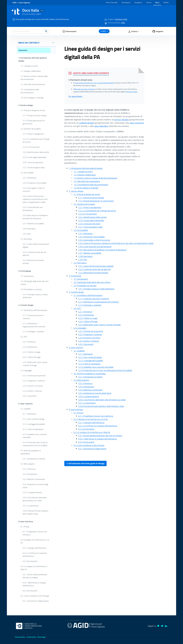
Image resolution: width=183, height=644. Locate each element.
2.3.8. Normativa (29, 229)
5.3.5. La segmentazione (32, 492)
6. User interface (26, 521)
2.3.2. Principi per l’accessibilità (35, 183)
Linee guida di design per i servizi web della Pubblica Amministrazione (42, 19)
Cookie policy (31, 637)
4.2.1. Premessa (29, 342)
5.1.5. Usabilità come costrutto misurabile (35, 436)
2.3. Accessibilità (27, 173)
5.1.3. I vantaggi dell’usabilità (34, 424)
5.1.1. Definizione (29, 414)
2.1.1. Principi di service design (34, 115)
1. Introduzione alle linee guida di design (33, 59)
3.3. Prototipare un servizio (31, 289)
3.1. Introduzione (27, 276)
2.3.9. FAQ (27, 234)
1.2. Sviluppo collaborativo (31, 71)
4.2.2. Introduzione (30, 347)
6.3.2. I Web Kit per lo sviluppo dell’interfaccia (34, 584)
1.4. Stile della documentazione (33, 84)
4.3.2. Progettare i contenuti (34, 381)
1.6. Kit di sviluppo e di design (32, 97)
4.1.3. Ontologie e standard (33, 331)
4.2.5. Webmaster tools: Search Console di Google (35, 364)
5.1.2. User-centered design (34, 419)
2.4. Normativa (26, 239)
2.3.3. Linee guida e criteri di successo (33, 190)
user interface (101, 126)
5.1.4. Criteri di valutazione (33, 429)
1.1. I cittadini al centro (29, 66)
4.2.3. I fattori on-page (31, 352)
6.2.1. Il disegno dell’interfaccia (34, 548)
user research (137, 123)
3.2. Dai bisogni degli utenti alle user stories (35, 283)
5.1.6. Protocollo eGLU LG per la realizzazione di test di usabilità (35, 444)
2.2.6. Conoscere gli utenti (33, 162)
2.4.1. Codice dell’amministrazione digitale (36, 246)
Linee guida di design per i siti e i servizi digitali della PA (94, 83)
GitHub (166, 2)
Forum (149, 2)
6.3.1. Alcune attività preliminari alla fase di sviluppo (35, 576)
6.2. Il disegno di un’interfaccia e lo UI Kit (35, 541)
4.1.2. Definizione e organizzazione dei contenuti (34, 325)
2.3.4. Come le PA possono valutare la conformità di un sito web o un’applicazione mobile (35, 199)
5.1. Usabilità (26, 409)
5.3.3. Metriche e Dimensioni (34, 479)
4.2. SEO (24, 337)
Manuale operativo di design (84, 89)
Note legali (42, 637)
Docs (157, 2)
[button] (69, 31)
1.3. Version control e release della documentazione (34, 78)
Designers (138, 2)
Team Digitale (24, 3)
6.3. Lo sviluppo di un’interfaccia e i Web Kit (34, 568)
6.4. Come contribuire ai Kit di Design (35, 596)
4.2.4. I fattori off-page (32, 357)
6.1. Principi (25, 526)
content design (86, 123)
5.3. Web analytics (28, 464)
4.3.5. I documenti (30, 396)
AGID (14, 3)
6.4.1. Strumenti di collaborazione (36, 601)
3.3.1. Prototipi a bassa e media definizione (35, 296)
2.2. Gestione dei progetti (31, 129)
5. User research (26, 404)
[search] (46, 31)
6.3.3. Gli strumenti (30, 591)
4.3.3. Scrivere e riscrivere (33, 386)
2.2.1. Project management (33, 134)
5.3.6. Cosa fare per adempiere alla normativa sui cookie (35, 499)
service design (121, 120)
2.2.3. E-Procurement (31, 147)
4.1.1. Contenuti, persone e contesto (33, 317)
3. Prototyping (25, 271)
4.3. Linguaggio (26, 370)
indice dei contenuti (36, 43)
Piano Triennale (112, 2)
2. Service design (26, 105)
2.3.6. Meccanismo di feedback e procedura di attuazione (35, 217)
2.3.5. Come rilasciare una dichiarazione (33, 209)
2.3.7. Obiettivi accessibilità (33, 224)
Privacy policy (20, 637)
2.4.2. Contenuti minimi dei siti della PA (34, 254)
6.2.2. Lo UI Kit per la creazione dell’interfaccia (35, 555)
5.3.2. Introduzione (30, 474)
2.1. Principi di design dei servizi (33, 110)
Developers (126, 2)
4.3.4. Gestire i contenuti (32, 391)
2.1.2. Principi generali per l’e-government (34, 122)
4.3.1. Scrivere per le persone (34, 376)
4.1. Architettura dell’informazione (34, 310)
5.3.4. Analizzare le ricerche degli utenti (35, 486)
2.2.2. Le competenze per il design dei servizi (36, 140)
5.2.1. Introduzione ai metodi (34, 459)
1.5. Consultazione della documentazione (30, 91)
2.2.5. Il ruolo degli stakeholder (34, 157)
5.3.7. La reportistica (31, 506)
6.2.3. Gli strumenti (30, 561)
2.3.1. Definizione (29, 178)
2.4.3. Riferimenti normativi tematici (33, 262)
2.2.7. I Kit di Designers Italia (34, 167)
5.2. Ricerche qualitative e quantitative (31, 452)
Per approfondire (76, 96)
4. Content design (26, 305)
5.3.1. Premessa (29, 469)
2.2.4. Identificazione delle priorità (36, 152)
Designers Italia (132, 92)
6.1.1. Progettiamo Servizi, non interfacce (35, 533)
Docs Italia (33, 10)
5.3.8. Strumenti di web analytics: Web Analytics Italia (36, 512)
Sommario (23, 50)
